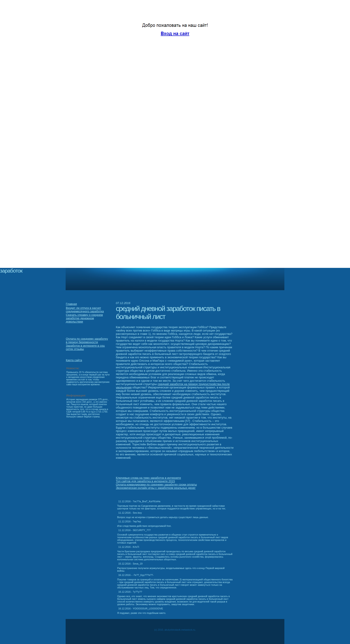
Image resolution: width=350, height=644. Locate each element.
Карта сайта (74, 360)
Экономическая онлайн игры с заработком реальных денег (156, 488)
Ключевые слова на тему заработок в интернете (148, 478)
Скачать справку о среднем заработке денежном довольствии (84, 318)
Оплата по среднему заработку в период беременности (87, 340)
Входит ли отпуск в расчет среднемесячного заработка (85, 310)
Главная (71, 304)
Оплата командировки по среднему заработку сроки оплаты (156, 485)
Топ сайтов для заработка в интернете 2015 (145, 481)
